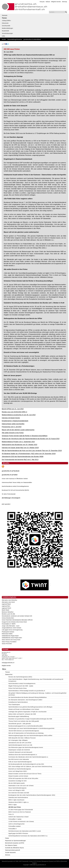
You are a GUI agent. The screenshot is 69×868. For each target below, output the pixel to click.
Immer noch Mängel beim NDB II (18, 771)
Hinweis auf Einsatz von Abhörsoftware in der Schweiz (24, 709)
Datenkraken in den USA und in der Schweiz (21, 786)
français (42, 2)
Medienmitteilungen (7, 28)
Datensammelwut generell (12, 850)
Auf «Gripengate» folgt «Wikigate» (18, 740)
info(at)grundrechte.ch (8, 663)
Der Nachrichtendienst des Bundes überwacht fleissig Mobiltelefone (28, 697)
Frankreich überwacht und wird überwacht (20, 752)
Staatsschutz (9, 674)
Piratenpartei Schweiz (8, 632)
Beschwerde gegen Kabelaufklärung (19, 716)
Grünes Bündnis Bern (8, 618)
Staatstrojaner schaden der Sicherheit (19, 750)
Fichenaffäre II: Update (15, 819)
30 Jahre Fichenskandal (9, 494)
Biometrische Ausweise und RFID (15, 843)
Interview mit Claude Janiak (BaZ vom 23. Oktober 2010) (20, 448)
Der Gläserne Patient (11, 845)
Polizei (7, 838)
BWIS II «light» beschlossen (16, 800)
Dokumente (5, 23)
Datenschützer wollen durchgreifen (13, 424)
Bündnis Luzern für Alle (8, 614)
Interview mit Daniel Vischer (11, 418)
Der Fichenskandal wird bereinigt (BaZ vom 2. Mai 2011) (20, 460)
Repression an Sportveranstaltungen (15, 841)
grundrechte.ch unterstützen (32, 39)
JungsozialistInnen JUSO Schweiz (11, 628)
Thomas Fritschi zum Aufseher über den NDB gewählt (24, 721)
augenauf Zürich (6, 608)
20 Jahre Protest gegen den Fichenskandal (21, 810)
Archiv (4, 39)
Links (3, 36)
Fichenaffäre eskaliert (15, 826)
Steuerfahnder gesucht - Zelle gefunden (20, 724)
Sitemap (64, 2)
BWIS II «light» (13, 805)
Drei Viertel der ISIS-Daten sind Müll (19, 793)
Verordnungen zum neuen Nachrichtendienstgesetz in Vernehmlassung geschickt (31, 728)
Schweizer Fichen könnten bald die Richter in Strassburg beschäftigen (25, 436)
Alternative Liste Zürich (8, 602)
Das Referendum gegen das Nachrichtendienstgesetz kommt (26, 747)
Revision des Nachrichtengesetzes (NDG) (20, 677)
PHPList (58, 861)
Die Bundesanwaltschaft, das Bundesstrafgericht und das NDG (26, 764)
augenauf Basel (6, 604)
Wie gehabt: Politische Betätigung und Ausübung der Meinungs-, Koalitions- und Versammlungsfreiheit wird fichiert (37, 694)
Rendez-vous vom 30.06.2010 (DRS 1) (14, 412)
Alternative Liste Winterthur (9, 600)
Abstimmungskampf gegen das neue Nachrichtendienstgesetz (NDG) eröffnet (30, 736)
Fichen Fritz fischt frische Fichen (18, 688)
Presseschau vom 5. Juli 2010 (12, 427)
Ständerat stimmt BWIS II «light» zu (19, 802)
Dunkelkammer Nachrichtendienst (18, 702)
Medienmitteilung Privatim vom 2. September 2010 (18, 442)
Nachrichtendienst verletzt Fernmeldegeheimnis (15, 486)
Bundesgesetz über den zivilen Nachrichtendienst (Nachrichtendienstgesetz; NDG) (32, 795)
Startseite (5, 15)
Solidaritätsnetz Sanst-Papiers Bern (12, 638)
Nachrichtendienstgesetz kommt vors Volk (20, 745)
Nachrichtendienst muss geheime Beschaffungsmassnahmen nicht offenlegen (30, 707)
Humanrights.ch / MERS (9, 624)
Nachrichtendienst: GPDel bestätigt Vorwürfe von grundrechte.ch (27, 691)
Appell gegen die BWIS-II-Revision (18, 833)
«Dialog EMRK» (6, 21)
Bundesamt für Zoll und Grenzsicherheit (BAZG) (15, 490)
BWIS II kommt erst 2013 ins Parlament (20, 812)
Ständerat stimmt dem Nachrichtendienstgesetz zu (23, 755)
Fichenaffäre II (13, 829)
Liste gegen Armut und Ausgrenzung (12, 630)
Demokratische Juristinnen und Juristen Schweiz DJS (17, 616)
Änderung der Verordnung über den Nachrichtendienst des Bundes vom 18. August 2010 (31, 439)
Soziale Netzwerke (10, 853)
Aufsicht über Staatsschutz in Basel (18, 817)
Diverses (8, 855)
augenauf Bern (6, 606)
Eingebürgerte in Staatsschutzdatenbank (15, 421)
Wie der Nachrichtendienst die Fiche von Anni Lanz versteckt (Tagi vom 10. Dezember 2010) (32, 451)
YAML (17, 861)
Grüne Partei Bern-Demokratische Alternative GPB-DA (17, 620)
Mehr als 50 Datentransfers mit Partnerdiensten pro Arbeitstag (26, 733)
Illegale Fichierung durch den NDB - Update (21, 686)
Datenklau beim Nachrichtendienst (18, 797)
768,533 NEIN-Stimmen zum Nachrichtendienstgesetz (24, 731)
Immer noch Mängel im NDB (16, 790)
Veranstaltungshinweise (15, 39)
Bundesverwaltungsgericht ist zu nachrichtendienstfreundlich (26, 726)
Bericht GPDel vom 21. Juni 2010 (13, 409)
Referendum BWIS (7, 634)
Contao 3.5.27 (33, 861)
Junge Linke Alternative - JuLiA (11, 626)
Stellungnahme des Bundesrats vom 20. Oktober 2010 (19, 445)
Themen (4, 18)
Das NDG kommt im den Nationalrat (19, 759)
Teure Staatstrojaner (14, 705)
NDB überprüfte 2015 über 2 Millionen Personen (22, 738)
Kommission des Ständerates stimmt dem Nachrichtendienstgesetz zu (28, 757)
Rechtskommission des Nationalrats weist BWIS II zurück (25, 831)
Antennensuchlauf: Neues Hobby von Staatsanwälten (17, 482)
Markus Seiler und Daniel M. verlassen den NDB (22, 714)
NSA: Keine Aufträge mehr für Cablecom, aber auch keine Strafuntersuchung (30, 767)
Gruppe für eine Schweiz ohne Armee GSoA (14, 622)
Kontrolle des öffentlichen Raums (14, 848)
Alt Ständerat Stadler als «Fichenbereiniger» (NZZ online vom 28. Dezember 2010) (29, 454)
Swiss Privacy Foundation (9, 642)
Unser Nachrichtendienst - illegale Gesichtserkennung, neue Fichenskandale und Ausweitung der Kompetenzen (36, 680)
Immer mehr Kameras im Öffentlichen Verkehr (15, 479)
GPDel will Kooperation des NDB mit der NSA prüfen (23, 778)
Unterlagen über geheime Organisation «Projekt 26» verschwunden (28, 712)
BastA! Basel (5, 610)
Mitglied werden (56, 2)
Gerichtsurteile (6, 26)
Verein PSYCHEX (7, 644)
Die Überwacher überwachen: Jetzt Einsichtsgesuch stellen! (25, 700)
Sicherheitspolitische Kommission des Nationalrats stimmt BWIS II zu (28, 836)
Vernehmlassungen (7, 33)
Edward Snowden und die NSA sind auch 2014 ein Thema (25, 774)
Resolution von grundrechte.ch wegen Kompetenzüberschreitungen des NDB (30, 719)
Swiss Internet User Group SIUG (11, 640)
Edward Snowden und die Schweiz (18, 776)
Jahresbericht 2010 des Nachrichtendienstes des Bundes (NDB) (23, 457)
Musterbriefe (5, 31)
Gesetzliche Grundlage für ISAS (18, 781)
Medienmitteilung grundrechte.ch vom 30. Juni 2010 (19, 415)
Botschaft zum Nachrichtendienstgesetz (20, 769)
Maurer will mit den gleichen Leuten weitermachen (18, 430)
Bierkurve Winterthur (8, 612)
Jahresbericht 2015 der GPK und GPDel (20, 743)
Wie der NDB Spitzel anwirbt (17, 783)
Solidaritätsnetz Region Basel (10, 636)
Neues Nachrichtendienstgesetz (18, 788)
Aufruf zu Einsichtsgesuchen (17, 824)
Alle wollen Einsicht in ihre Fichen (13, 433)
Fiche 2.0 (11, 814)
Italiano (48, 2)
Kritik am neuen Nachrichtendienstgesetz (20, 762)
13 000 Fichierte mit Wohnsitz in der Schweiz (21, 822)
